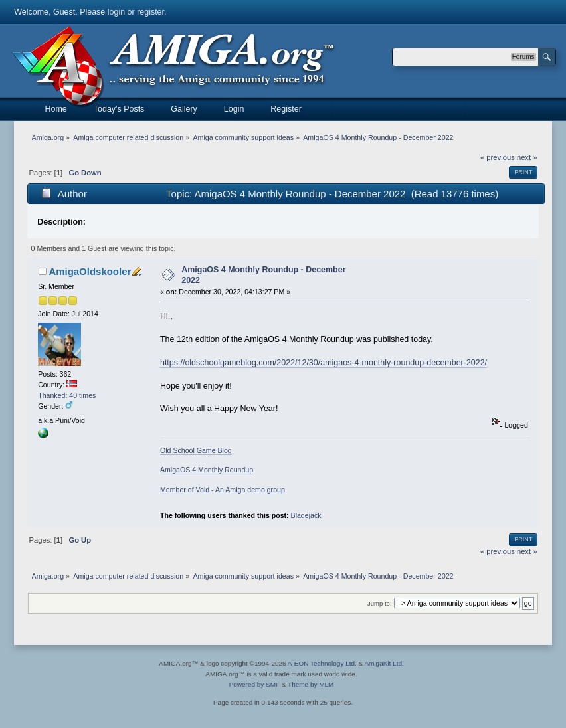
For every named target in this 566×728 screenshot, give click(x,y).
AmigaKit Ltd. (384, 663)
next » (527, 157)
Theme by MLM (311, 684)
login (116, 12)
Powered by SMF (254, 684)
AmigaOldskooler (90, 271)
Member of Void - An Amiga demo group (223, 490)
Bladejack (306, 515)
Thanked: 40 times (67, 395)
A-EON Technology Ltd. (322, 663)
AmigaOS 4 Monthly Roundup (207, 470)
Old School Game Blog (196, 450)
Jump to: (380, 603)
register (150, 12)
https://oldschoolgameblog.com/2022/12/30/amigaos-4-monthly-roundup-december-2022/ (324, 363)
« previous (498, 157)
